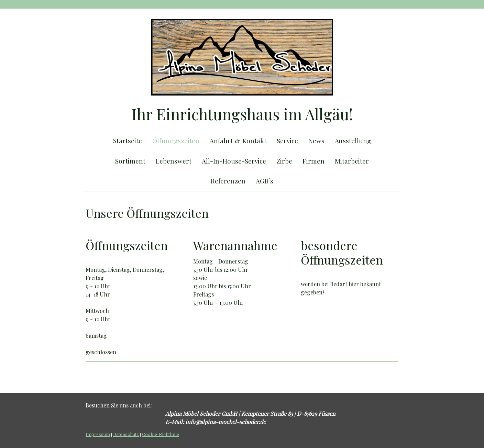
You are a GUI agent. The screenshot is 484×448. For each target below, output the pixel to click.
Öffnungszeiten (176, 141)
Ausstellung (353, 141)
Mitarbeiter (352, 161)
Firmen (313, 161)
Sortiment (130, 161)
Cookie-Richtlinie (161, 434)
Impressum (98, 434)
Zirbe (284, 161)
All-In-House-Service (234, 161)
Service (287, 141)
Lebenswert (174, 161)
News (316, 141)
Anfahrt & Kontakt (238, 141)
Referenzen (228, 181)
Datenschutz (126, 434)
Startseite (128, 141)
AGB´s (265, 181)
